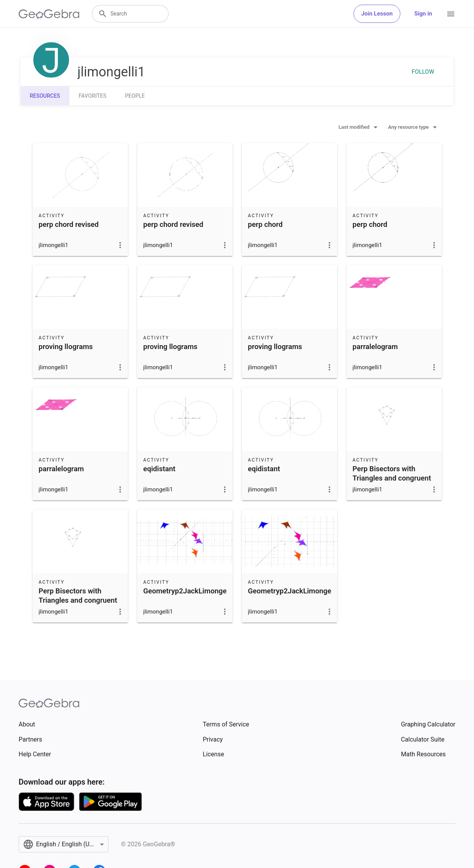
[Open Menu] (451, 14)
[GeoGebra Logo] (49, 14)
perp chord (265, 225)
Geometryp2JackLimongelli (188, 591)
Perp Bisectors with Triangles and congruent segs (392, 478)
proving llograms (66, 347)
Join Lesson (377, 14)
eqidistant (159, 469)
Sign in (423, 14)
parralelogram (375, 347)
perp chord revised (69, 225)
